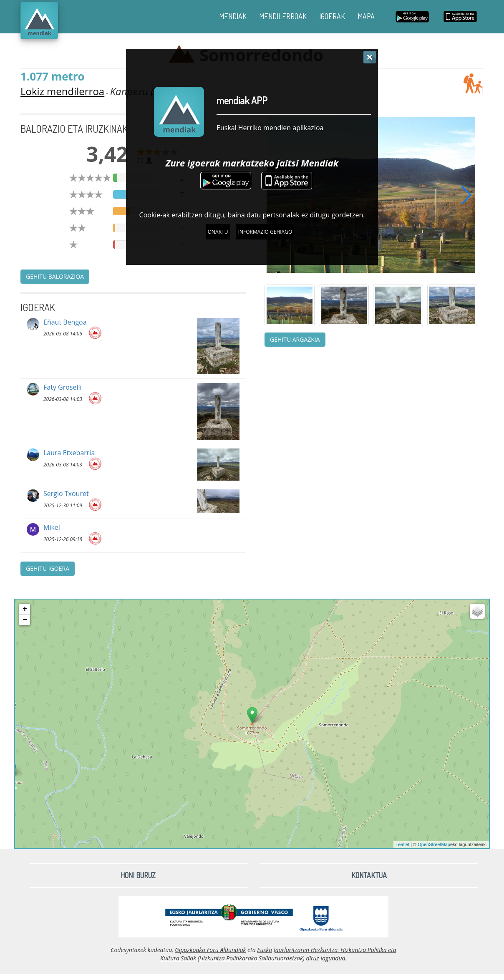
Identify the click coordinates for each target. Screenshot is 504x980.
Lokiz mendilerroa (62, 91)
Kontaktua (369, 875)
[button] (466, 195)
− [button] (25, 620)
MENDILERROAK (283, 16)
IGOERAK (332, 16)
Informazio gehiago (265, 232)
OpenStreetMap (434, 844)
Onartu (218, 232)
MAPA (366, 16)
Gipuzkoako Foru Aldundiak (210, 950)
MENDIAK (233, 16)
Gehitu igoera (48, 568)
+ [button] (25, 609)
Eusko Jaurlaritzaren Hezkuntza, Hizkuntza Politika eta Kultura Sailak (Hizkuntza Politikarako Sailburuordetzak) (278, 954)
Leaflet (402, 844)
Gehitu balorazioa (55, 276)
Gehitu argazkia (295, 339)
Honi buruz (138, 875)
